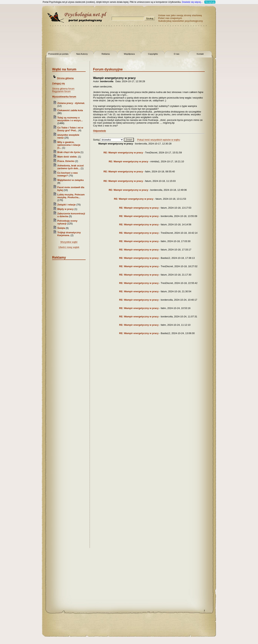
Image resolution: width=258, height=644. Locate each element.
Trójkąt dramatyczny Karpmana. (69, 234)
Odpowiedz (99, 131)
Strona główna (65, 78)
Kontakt (200, 54)
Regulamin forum (61, 91)
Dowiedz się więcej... (192, 2)
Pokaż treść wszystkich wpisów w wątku (159, 140)
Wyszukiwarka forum (64, 97)
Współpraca (129, 54)
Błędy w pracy (65, 209)
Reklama (106, 54)
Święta (61, 228)
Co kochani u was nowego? (68, 174)
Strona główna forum (63, 89)
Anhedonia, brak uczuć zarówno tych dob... (71, 167)
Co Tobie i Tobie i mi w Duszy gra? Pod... (70, 129)
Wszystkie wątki (69, 242)
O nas (177, 54)
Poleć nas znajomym (170, 18)
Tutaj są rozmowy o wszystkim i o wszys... (70, 119)
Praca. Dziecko (66, 161)
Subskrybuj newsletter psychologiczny (181, 21)
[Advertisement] (15, 59)
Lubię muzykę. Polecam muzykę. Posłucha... (71, 196)
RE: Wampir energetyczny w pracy (123, 153)
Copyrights (153, 54)
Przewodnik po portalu (58, 54)
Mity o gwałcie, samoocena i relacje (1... (69, 145)
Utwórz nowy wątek (69, 247)
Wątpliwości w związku (71, 180)
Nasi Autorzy (82, 54)
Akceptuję (210, 2)
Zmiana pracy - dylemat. (71, 103)
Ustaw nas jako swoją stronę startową (180, 15)
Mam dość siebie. (67, 157)
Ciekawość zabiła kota (70, 110)
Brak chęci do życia (69, 152)
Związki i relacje (66, 205)
